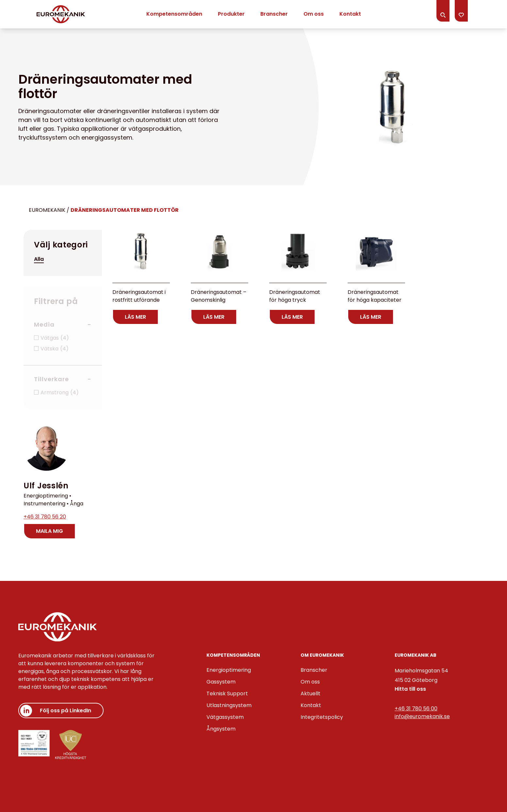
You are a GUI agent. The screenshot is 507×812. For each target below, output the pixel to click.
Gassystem (221, 682)
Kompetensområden (174, 14)
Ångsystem (221, 729)
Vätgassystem (225, 717)
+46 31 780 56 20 (45, 517)
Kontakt (350, 14)
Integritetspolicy (322, 717)
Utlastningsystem (229, 705)
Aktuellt (311, 694)
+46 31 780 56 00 (416, 709)
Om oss (314, 14)
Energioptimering (229, 670)
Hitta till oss (410, 689)
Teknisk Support (227, 694)
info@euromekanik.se (422, 716)
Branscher (274, 14)
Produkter (231, 14)
